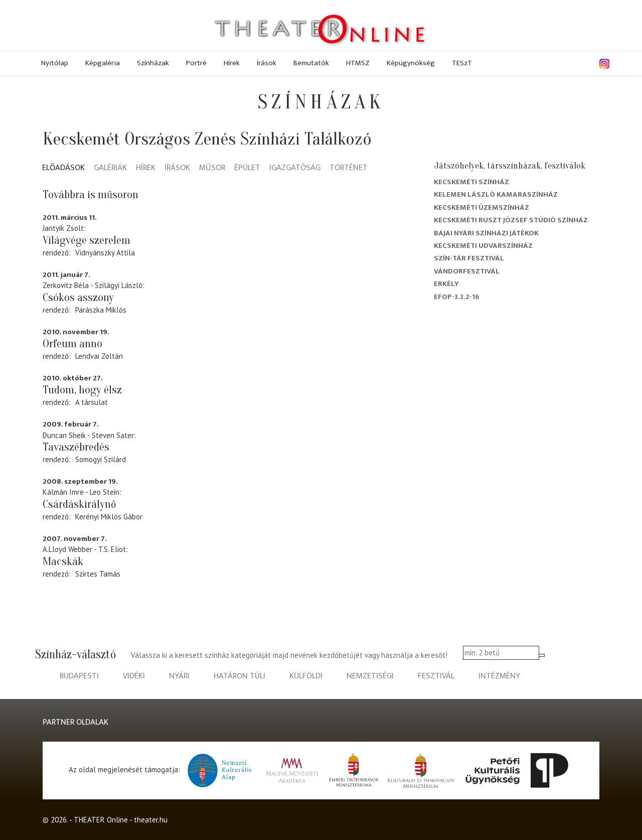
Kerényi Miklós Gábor (109, 517)
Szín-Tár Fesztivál (469, 258)
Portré (196, 63)
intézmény (499, 676)
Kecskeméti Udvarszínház (483, 246)
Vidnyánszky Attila (105, 253)
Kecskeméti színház (471, 182)
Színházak (153, 63)
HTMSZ (358, 63)
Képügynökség (411, 63)
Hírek (232, 63)
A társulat (92, 402)
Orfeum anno (72, 344)
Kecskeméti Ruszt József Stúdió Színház (511, 220)
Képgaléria (103, 63)
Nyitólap (55, 63)
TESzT (462, 63)
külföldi (306, 676)
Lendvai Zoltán (99, 356)
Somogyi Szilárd (101, 459)
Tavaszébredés (76, 447)
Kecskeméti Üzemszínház (481, 207)
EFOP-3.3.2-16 (457, 297)
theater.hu (151, 820)
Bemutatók (311, 63)
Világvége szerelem (87, 240)
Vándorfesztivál (467, 271)
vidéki (134, 676)
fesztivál (436, 676)
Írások (267, 63)
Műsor (212, 168)
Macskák (63, 562)
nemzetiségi (370, 676)
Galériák (110, 168)
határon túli (239, 676)
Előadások (63, 168)
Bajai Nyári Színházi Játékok (486, 233)
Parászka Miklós (101, 310)
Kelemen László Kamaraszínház (496, 194)
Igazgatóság (295, 168)
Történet (349, 168)
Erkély (446, 284)
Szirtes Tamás (98, 574)
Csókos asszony (78, 298)
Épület (247, 168)
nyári (179, 676)
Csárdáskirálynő (79, 504)
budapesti (79, 676)
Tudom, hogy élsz (82, 390)
